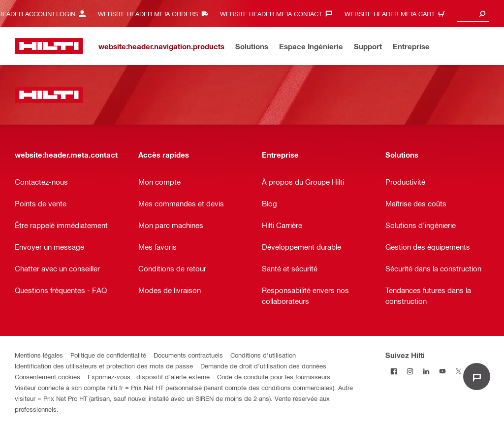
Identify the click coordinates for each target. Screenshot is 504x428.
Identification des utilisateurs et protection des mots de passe (104, 366)
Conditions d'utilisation (263, 355)
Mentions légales (39, 355)
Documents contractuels (188, 355)
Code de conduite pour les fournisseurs (274, 377)
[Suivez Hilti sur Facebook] (394, 371)
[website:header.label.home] (49, 46)
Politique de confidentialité (108, 355)
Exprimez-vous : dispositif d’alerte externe (149, 377)
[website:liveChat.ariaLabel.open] (477, 377)
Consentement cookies (47, 377)
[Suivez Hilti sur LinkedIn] (426, 371)
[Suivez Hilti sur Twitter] (458, 371)
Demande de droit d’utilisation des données (263, 366)
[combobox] (473, 14)
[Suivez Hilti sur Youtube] (442, 371)
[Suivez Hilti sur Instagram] (410, 371)
